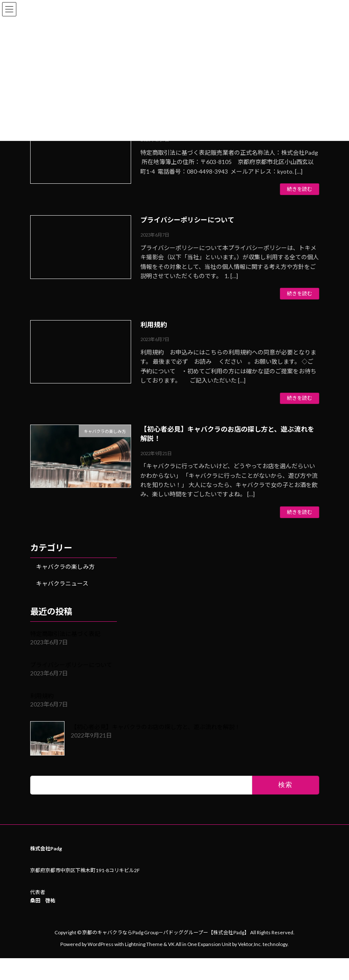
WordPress (101, 944)
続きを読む (300, 189)
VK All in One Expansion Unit (200, 944)
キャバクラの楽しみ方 (65, 567)
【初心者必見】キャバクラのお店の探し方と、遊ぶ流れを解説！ (156, 727)
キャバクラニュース (62, 583)
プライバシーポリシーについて (187, 220)
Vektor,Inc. (250, 944)
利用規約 (154, 324)
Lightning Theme (144, 944)
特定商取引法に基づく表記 (65, 634)
